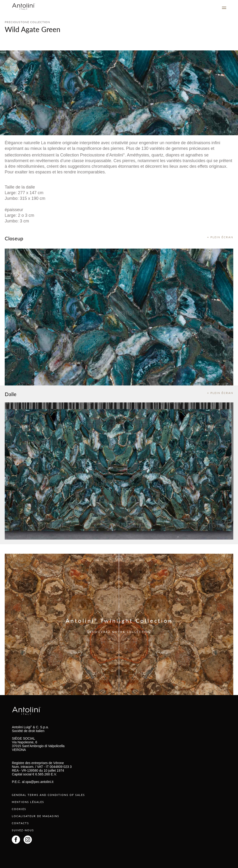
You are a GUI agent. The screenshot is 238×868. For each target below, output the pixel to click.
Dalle (11, 394)
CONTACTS (20, 823)
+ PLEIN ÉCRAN (220, 237)
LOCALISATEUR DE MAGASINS (35, 816)
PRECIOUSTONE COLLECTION (27, 22)
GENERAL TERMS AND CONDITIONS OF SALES (48, 795)
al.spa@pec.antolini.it (38, 782)
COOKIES (19, 809)
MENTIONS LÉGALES (28, 802)
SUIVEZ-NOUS (23, 830)
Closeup (14, 238)
